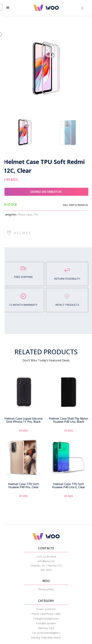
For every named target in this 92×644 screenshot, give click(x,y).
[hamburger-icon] (8, 8)
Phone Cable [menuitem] (53, 614)
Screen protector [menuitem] (46, 609)
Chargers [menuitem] (39, 619)
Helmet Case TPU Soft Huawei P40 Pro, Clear (23, 486)
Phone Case (25, 214)
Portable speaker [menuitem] (46, 623)
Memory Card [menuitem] (46, 628)
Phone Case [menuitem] (39, 614)
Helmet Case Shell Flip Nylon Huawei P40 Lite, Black (69, 420)
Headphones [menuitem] (51, 619)
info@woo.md (46, 561)
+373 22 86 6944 (46, 557)
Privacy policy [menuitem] (46, 589)
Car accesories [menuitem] (41, 633)
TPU (36, 214)
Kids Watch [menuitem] (55, 638)
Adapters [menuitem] (55, 633)
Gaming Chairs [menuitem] (39, 638)
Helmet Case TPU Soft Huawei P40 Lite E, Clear (69, 486)
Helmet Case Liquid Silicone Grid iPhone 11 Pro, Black (23, 420)
